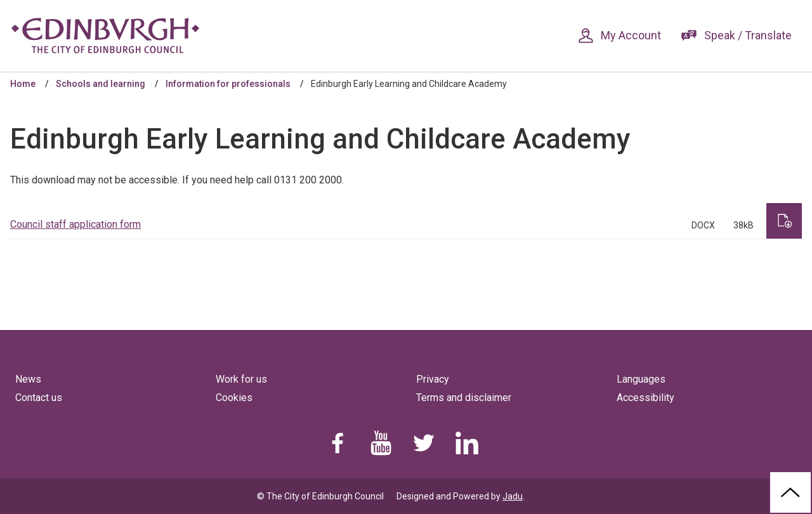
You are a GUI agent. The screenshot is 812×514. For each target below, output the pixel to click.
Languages (641, 379)
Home (23, 84)
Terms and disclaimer (464, 398)
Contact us (39, 398)
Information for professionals (228, 84)
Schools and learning (101, 84)
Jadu (513, 496)
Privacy (433, 379)
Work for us (241, 379)
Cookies (234, 398)
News (28, 379)
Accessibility (645, 398)
